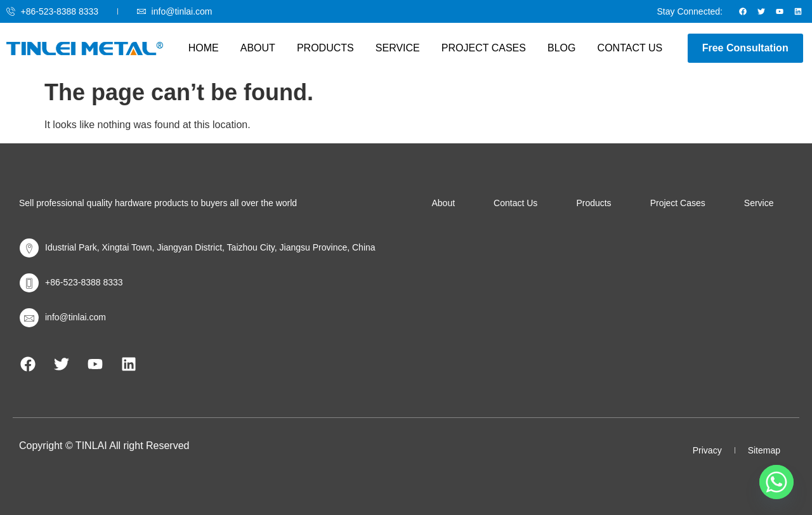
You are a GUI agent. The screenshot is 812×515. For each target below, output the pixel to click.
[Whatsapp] (776, 482)
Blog (556, 48)
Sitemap (764, 450)
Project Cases (481, 48)
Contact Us (622, 48)
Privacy (707, 450)
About (263, 48)
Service (398, 48)
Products (328, 48)
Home (211, 48)
